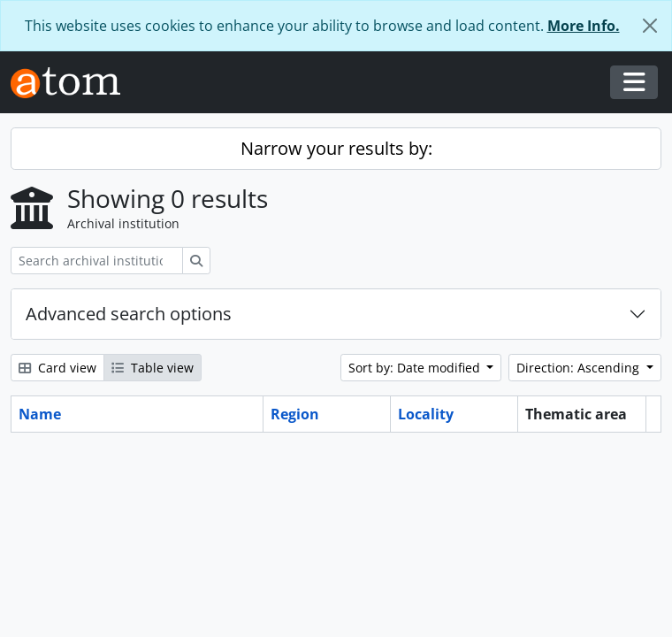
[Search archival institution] (97, 261)
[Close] (650, 26)
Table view (153, 368)
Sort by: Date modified (416, 368)
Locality (426, 414)
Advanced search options (129, 314)
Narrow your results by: (336, 148)
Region (295, 414)
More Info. (584, 26)
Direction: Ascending (580, 368)
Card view (57, 368)
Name (40, 414)
